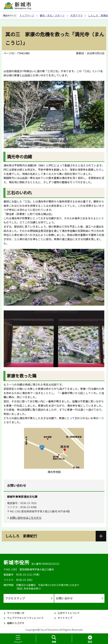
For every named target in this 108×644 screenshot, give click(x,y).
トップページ (27, 15)
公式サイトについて (69, 613)
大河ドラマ (76, 15)
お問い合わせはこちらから (26, 518)
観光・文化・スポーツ (52, 15)
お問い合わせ (64, 598)
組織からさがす (16, 623)
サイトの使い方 (16, 613)
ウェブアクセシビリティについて (25, 618)
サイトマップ (65, 618)
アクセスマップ (15, 598)
